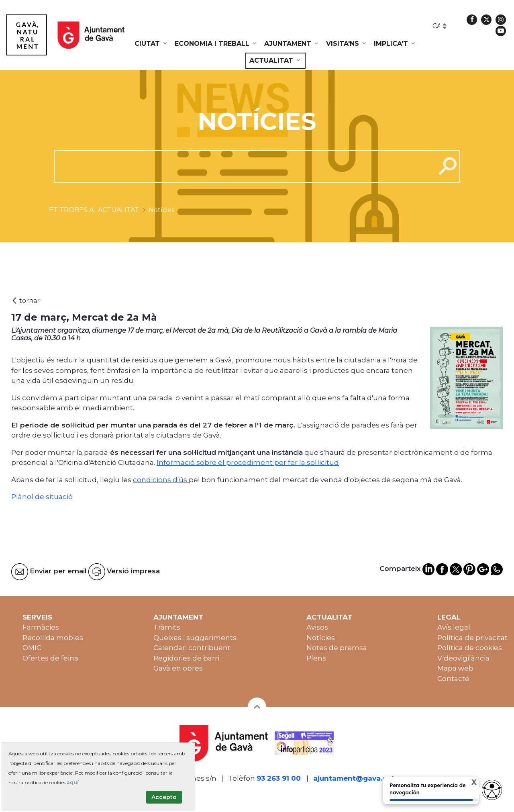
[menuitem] (151, 44)
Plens (316, 658)
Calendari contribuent (192, 648)
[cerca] (242, 166)
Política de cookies (470, 648)
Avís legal (454, 627)
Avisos (317, 627)
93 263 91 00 (279, 778)
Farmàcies (41, 627)
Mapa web (455, 668)
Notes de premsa (337, 648)
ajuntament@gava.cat (354, 778)
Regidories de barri (186, 658)
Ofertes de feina (50, 658)
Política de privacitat (472, 638)
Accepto (164, 797)
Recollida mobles (53, 638)
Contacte (453, 679)
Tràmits (167, 627)
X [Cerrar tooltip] (467, 783)
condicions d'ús (160, 480)
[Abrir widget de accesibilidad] (492, 790)
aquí (73, 782)
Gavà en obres (178, 668)
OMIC (32, 648)
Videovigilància (463, 658)
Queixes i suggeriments (195, 638)
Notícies (321, 638)
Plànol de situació (42, 497)
